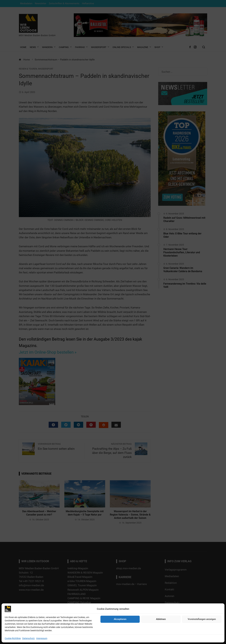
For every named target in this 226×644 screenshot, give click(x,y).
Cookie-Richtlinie (13, 638)
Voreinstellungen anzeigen (202, 619)
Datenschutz (28, 638)
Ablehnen (161, 619)
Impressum (42, 638)
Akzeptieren (120, 619)
